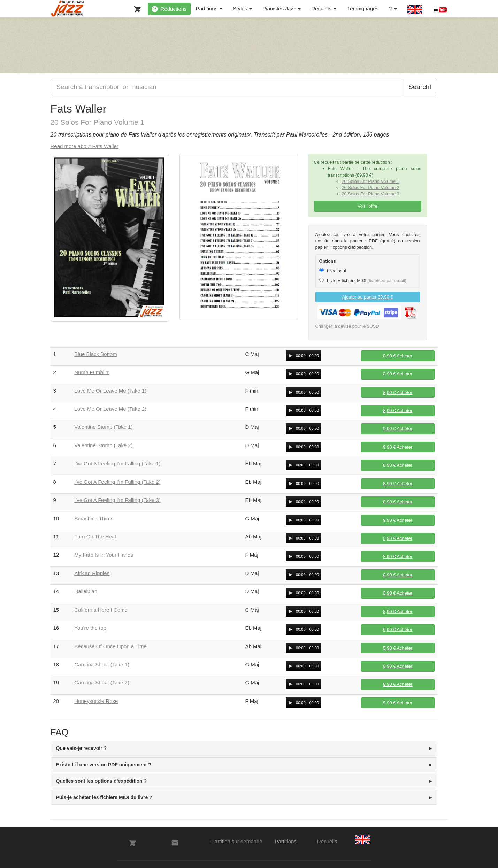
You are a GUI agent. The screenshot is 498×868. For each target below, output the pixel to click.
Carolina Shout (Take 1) (102, 664)
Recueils (324, 9)
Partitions (209, 9)
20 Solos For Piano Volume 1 (371, 181)
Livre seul (333, 271)
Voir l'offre (367, 206)
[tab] (244, 748)
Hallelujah (86, 591)
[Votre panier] (136, 8)
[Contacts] (175, 843)
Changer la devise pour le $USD (347, 326)
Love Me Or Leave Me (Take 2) (110, 409)
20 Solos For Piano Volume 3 (371, 194)
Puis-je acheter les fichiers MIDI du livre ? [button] (104, 797)
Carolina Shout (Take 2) (102, 683)
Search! (420, 87)
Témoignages (363, 9)
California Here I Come (101, 610)
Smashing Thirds (94, 518)
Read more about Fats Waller (85, 146)
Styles (242, 9)
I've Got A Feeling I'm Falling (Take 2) (117, 482)
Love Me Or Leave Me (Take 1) (110, 391)
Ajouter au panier (368, 297)
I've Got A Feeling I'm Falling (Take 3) (117, 500)
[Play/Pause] (290, 356)
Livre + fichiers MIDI (363, 280)
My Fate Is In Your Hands (104, 555)
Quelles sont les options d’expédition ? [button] (102, 781)
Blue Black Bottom (96, 354)
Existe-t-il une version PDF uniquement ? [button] (104, 765)
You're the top (90, 628)
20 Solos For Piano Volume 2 (371, 188)
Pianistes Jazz (282, 9)
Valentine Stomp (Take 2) (103, 445)
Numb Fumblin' (92, 372)
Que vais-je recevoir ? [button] (82, 748)
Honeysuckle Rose (96, 701)
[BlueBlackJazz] (68, 9)
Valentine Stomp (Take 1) (103, 427)
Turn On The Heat (95, 537)
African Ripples (92, 573)
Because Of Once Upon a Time (110, 646)
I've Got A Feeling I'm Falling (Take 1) (117, 463)
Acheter (398, 356)
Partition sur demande (237, 841)
